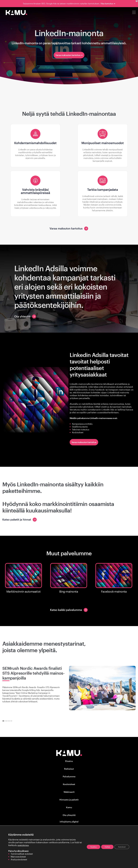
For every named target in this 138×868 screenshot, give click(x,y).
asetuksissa (23, 845)
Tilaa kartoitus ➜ (108, 4)
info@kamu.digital (69, 822)
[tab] (3, 721)
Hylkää (107, 847)
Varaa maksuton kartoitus (84, 442)
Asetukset (122, 847)
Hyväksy (93, 847)
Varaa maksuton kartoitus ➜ (69, 55)
